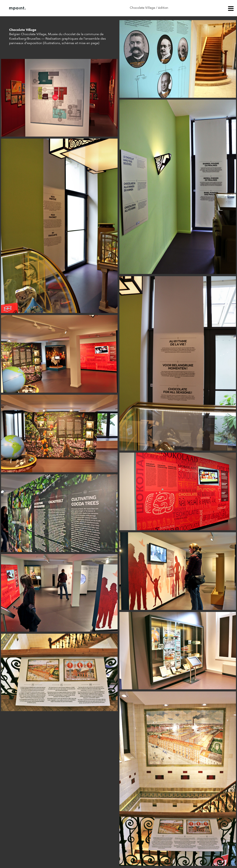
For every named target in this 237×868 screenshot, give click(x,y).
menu (231, 9)
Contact (71, 8)
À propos (50, 8)
